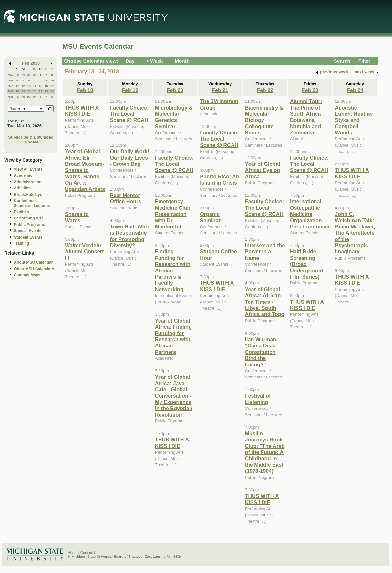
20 (29, 91)
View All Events (28, 169)
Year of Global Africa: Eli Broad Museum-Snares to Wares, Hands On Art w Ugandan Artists (85, 170)
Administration (28, 182)
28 (17, 75)
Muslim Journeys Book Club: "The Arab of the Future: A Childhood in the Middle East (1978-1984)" (265, 452)
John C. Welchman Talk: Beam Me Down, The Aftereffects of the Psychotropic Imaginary (355, 233)
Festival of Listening (258, 399)
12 (23, 86)
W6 (11, 80)
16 (46, 86)
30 (29, 75)
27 (29, 97)
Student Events (28, 237)
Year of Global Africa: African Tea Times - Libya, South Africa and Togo (265, 302)
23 (46, 91)
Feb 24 (355, 90)
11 (17, 86)
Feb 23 (310, 90)
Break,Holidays (28, 195)
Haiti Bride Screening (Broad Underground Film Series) (306, 264)
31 (35, 75)
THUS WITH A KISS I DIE (82, 111)
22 (41, 91)
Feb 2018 (31, 63)
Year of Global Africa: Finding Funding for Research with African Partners (173, 336)
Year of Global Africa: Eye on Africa (263, 170)
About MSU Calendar (33, 262)
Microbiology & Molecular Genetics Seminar (174, 117)
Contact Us (89, 553)
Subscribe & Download (31, 137)
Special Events (28, 231)
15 (41, 86)
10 (52, 80)
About (73, 553)
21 (35, 91)
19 (23, 91)
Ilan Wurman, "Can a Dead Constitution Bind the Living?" (261, 352)
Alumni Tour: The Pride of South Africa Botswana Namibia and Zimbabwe (306, 117)
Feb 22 (265, 90)
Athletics (22, 188)
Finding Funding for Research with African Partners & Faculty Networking (173, 270)
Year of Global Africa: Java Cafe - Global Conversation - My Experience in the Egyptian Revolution (174, 396)
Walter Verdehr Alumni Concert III (84, 252)
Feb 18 (85, 90)
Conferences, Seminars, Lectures (32, 203)
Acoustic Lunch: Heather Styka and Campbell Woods (354, 120)
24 (52, 91)
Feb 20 (175, 90)
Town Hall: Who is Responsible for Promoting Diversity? (129, 236)
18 (17, 91)
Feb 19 (130, 90)
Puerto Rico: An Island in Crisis (219, 180)
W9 (11, 97)
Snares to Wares (77, 217)
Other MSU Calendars (34, 269)
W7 (11, 86)
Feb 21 (220, 90)
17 (52, 86)
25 (17, 97)
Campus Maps (27, 275)
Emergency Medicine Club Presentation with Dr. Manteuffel (173, 214)
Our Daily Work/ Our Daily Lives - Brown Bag (129, 158)
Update (32, 142)
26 (23, 97)
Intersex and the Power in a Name (265, 252)
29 (23, 75)
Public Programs (29, 225)
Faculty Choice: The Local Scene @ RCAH (129, 114)
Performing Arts (29, 218)
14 (35, 86)
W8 (11, 91)
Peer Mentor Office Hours (125, 198)
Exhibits (21, 212)
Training (21, 243)
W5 (11, 75)
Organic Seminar (210, 217)
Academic (23, 175)
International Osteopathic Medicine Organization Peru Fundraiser (310, 214)
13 (29, 86)
